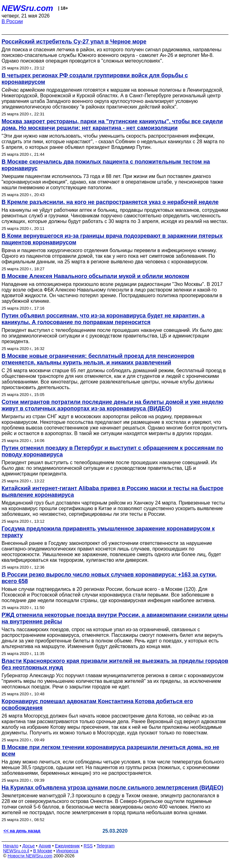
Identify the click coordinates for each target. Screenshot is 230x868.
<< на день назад (22, 831)
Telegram (106, 846)
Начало (11, 846)
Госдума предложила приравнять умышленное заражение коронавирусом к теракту (108, 532)
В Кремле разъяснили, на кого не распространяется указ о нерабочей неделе (110, 202)
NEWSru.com (27, 8)
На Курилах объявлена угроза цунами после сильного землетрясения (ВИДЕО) (112, 788)
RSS (88, 846)
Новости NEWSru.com (30, 856)
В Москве (43, 851)
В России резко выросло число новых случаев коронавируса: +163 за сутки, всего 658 (109, 578)
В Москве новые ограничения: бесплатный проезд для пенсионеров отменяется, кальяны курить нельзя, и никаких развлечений (98, 359)
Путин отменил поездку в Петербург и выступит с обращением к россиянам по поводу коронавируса (112, 451)
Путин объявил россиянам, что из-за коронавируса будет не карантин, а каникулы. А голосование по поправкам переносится (103, 319)
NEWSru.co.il (16, 851)
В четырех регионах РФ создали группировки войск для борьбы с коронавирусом (95, 79)
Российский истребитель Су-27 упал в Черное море (74, 42)
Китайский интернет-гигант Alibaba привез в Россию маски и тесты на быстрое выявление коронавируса (112, 492)
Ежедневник (67, 846)
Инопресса (67, 851)
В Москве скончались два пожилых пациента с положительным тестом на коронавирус (106, 165)
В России (12, 21)
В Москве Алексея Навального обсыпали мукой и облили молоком (95, 276)
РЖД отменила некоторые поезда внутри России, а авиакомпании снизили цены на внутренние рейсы (115, 618)
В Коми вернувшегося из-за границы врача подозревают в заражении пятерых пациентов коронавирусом (112, 239)
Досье (28, 846)
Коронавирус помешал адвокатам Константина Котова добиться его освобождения (97, 705)
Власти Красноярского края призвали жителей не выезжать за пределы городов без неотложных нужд (115, 664)
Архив (45, 846)
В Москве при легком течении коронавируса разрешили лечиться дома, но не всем (110, 751)
